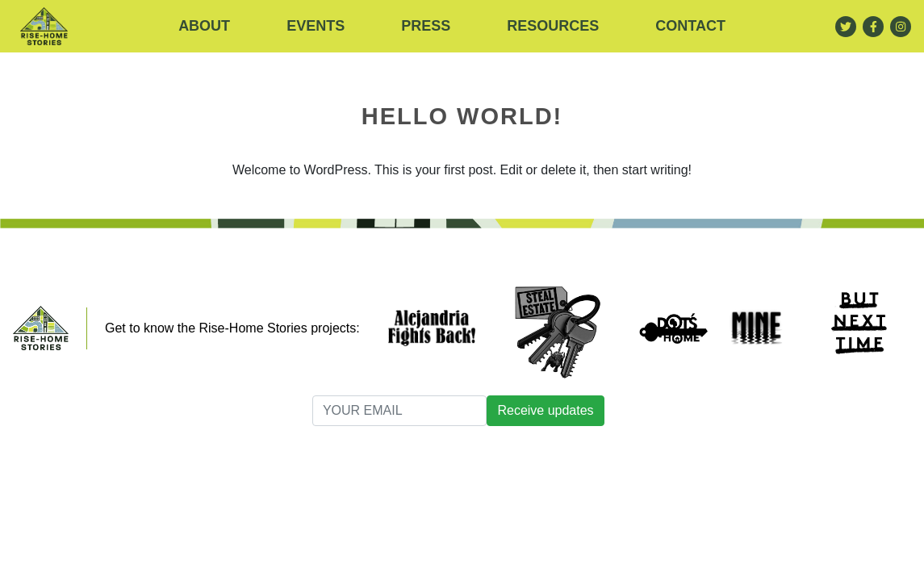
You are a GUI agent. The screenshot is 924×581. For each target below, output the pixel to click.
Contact (690, 26)
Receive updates (545, 410)
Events (316, 26)
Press (426, 26)
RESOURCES (553, 26)
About (204, 26)
